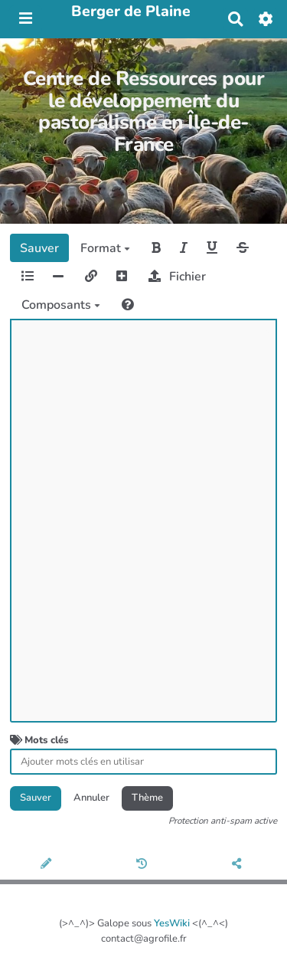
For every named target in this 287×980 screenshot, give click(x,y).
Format (105, 248)
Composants (61, 305)
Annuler (91, 798)
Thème (147, 798)
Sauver (39, 248)
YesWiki (172, 923)
